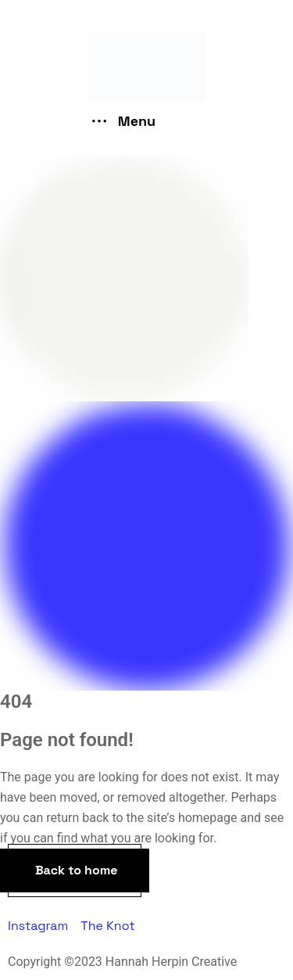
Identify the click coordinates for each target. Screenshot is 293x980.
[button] (75, 871)
